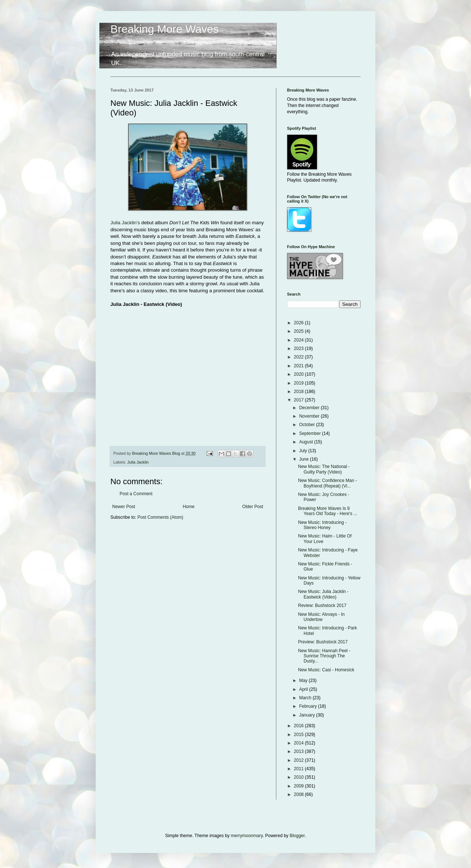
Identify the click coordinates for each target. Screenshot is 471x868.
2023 (300, 349)
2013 (300, 751)
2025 (300, 331)
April (304, 689)
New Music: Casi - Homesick (326, 670)
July (304, 451)
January (308, 715)
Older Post (253, 507)
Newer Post (124, 507)
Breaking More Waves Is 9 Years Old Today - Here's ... (328, 511)
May (304, 681)
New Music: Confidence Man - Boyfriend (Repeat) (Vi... (327, 483)
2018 (300, 392)
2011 (300, 769)
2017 (300, 400)
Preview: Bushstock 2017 (323, 642)
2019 (300, 383)
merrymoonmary (247, 836)
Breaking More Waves (164, 29)
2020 (300, 374)
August (307, 442)
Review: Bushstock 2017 (322, 606)
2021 (300, 366)
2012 (300, 760)
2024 (300, 340)
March (306, 698)
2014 (300, 743)
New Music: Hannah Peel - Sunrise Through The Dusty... (324, 656)
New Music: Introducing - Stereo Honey (322, 525)
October (308, 425)
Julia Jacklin (138, 462)
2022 (300, 357)
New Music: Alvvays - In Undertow (321, 617)
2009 (300, 786)
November (310, 416)
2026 (300, 323)
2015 (300, 735)
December (310, 408)
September (311, 433)
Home (189, 507)
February (309, 706)
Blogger (297, 836)
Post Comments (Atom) (160, 517)
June (304, 459)
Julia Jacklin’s (125, 223)
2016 (300, 726)
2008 (300, 794)
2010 (300, 777)
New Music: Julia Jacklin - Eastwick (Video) (323, 594)
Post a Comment (136, 494)
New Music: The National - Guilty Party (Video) (324, 469)
